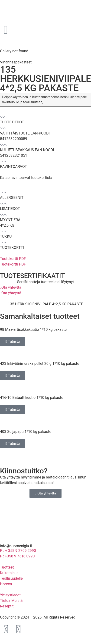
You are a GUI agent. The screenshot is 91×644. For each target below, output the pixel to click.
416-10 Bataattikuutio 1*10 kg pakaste (32, 398)
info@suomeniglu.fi (16, 546)
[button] (45, 119)
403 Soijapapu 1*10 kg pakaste (26, 432)
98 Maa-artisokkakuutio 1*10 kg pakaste (33, 330)
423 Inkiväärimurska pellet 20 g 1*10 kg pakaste (40, 364)
